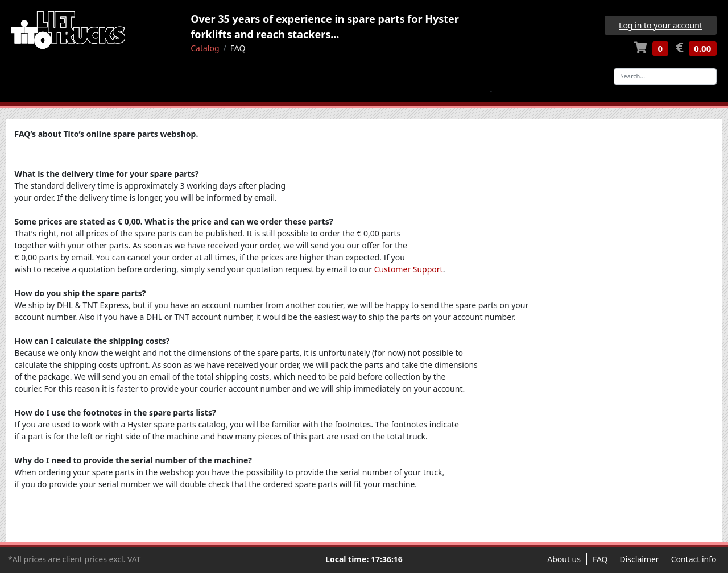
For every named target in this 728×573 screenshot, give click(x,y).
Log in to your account (661, 25)
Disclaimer (640, 559)
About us (564, 559)
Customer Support (409, 269)
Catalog (205, 48)
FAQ (600, 559)
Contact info (694, 559)
